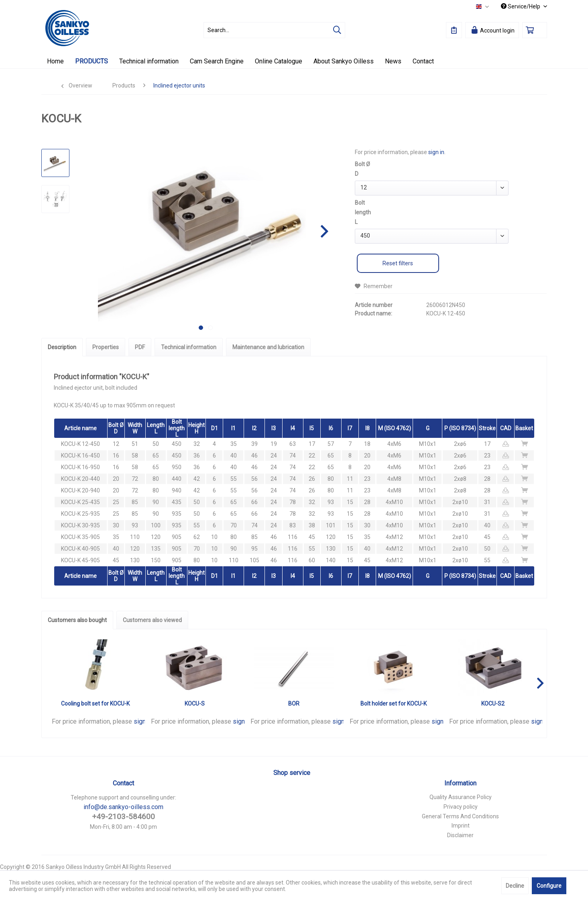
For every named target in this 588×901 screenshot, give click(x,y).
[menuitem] (274, 30)
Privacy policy (461, 807)
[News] (393, 61)
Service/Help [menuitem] (521, 6)
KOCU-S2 (493, 704)
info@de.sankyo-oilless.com (123, 807)
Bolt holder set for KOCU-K (394, 704)
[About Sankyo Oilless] (344, 61)
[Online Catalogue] (279, 61)
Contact (123, 783)
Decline (515, 886)
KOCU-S (195, 704)
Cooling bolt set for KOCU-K (95, 704)
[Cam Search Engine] (217, 61)
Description (62, 347)
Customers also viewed (152, 620)
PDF (140, 347)
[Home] (55, 61)
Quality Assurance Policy (461, 797)
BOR (294, 704)
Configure (549, 886)
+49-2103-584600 (123, 817)
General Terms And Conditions (460, 816)
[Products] (92, 61)
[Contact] (423, 61)
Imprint (461, 826)
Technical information (189, 347)
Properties (106, 347)
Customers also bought (77, 620)
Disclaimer (460, 835)
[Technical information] (149, 61)
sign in (436, 152)
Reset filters (398, 263)
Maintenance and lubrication (268, 347)
